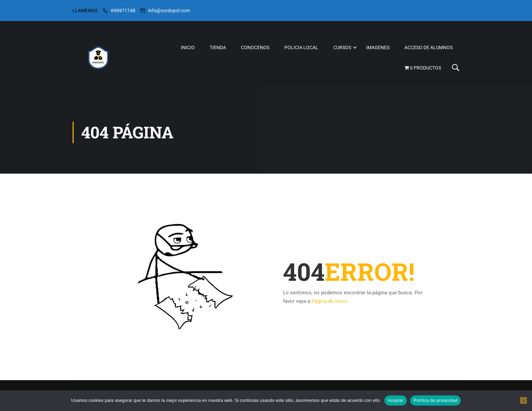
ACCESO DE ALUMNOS (429, 48)
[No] (524, 400)
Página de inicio (329, 305)
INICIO (188, 48)
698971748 (123, 11)
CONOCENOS (255, 48)
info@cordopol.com (169, 11)
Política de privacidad (435, 400)
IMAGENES (378, 48)
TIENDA (218, 48)
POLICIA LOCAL (301, 48)
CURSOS (342, 48)
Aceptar (396, 400)
